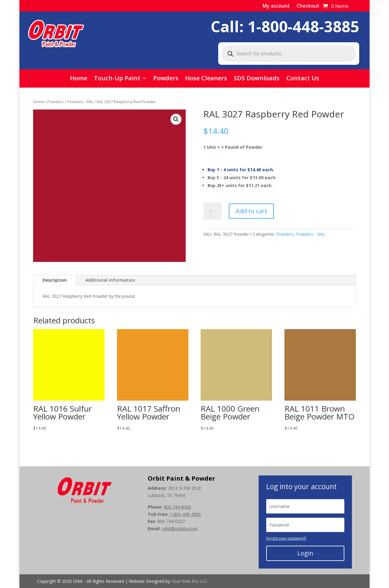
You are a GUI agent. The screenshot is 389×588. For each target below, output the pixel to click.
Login (305, 553)
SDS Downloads (257, 79)
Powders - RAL (80, 102)
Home (79, 79)
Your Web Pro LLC (189, 581)
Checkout (308, 6)
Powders (166, 79)
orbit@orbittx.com (180, 529)
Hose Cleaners (206, 79)
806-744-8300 (177, 507)
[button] (176, 119)
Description (55, 280)
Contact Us (303, 79)
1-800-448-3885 (303, 26)
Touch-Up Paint (117, 79)
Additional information (110, 280)
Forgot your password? (286, 538)
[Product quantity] (212, 211)
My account (276, 6)
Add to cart (251, 211)
